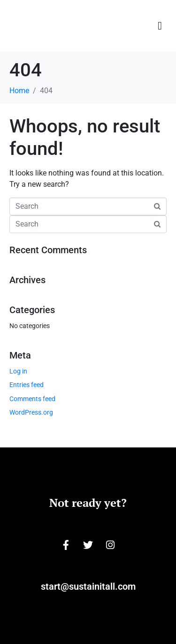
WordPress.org (31, 412)
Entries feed (27, 385)
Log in (18, 371)
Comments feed (32, 399)
